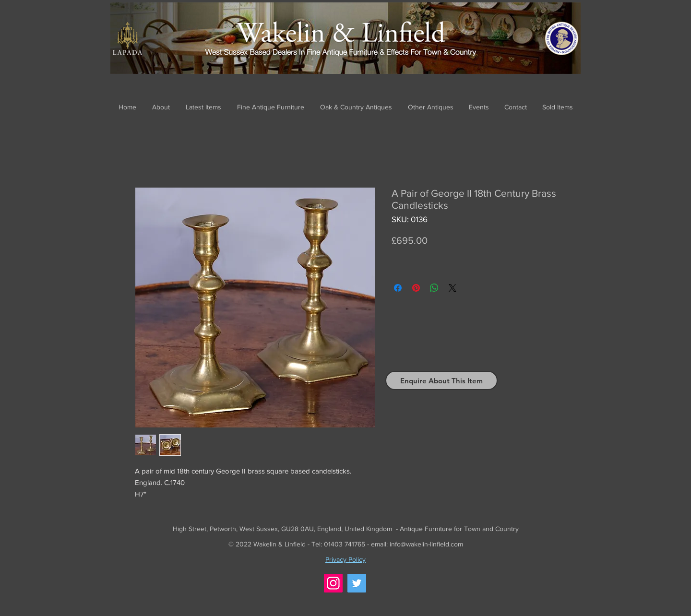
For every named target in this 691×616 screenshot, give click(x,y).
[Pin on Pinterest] (416, 288)
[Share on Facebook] (398, 288)
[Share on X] (453, 288)
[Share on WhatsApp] (434, 288)
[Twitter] (357, 583)
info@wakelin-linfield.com (426, 544)
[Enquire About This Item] (441, 380)
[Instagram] (333, 583)
